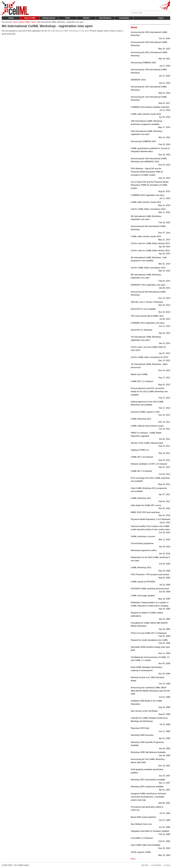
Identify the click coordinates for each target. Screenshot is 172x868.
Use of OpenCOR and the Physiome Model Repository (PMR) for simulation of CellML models (150, 187)
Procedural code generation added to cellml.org (150, 810)
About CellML (30, 18)
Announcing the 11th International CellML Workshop (150, 100)
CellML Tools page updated (150, 597)
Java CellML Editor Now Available (150, 847)
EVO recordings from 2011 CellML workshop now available (150, 481)
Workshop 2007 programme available (150, 788)
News (34, 22)
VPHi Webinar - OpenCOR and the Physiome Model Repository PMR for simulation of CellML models (150, 173)
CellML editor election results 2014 (150, 238)
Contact (167, 865)
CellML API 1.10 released (150, 459)
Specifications (105, 18)
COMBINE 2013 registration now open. (150, 325)
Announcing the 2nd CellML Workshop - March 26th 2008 (150, 763)
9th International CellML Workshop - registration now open (150, 220)
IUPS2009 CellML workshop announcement (150, 590)
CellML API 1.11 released (150, 383)
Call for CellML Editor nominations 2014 (150, 270)
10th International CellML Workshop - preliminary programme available (150, 124)
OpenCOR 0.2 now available (150, 311)
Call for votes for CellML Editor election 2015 (150, 252)
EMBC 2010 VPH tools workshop (150, 514)
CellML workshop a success (150, 538)
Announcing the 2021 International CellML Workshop (150, 56)
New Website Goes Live (150, 826)
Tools (68, 18)
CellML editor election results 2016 (150, 116)
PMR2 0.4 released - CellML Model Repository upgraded (150, 436)
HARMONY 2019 (150, 82)
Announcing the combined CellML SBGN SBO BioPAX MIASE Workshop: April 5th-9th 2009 (150, 693)
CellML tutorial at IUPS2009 (150, 583)
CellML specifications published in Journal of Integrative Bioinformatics (150, 152)
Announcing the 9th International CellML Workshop (150, 230)
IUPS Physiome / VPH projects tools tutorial (150, 576)
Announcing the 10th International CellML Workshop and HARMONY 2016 (150, 162)
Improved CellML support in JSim (150, 414)
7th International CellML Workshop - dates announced (150, 368)
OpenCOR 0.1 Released (150, 332)
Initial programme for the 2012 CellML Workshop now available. (150, 405)
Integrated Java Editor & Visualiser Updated (150, 833)
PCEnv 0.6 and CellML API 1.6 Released (150, 635)
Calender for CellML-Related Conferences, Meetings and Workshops (150, 721)
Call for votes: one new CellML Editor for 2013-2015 (150, 350)
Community (124, 18)
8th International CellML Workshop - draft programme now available (150, 261)
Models (86, 18)
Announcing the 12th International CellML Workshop (150, 90)
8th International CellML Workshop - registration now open (150, 278)
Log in (161, 18)
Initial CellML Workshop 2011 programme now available (150, 492)
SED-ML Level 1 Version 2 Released (150, 304)
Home (11, 18)
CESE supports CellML (150, 854)
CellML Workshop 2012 (150, 421)
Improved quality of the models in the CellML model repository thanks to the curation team (150, 530)
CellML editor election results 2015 (150, 204)
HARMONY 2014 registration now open (150, 287)
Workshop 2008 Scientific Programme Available (150, 746)
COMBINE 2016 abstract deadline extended (150, 109)
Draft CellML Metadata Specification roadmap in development (150, 671)
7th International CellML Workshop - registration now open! (150, 340)
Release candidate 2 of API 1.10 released (150, 466)
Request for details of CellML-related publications (150, 616)
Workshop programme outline (150, 552)
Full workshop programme (150, 545)
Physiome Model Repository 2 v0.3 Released (150, 521)
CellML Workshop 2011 (150, 500)
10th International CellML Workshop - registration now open (150, 135)
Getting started (49, 18)
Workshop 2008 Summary (150, 737)
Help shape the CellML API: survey (150, 507)
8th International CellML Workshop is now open (68, 31)
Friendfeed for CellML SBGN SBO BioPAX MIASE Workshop (150, 626)
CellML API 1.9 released (150, 473)
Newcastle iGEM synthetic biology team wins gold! (150, 650)
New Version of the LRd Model (150, 713)
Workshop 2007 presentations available (150, 781)
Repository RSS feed (150, 730)
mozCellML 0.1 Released (150, 840)
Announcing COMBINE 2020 (150, 64)
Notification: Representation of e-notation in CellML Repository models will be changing (150, 606)
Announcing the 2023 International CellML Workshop (150, 46)
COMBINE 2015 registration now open (150, 197)
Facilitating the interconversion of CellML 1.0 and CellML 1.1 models (150, 661)
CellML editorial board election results (150, 428)
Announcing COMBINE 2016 (150, 143)
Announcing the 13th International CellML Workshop (150, 73)
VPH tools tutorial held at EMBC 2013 (150, 318)
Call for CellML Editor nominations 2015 (150, 211)
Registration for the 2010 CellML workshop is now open (150, 561)
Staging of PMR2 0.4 (150, 452)
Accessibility (156, 865)
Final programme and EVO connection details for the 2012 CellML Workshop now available (150, 393)
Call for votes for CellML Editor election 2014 (150, 245)
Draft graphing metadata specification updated (150, 773)
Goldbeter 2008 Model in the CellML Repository (150, 704)
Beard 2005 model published (150, 819)
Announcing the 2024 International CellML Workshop (150, 36)
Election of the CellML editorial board (150, 445)
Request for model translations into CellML (150, 642)
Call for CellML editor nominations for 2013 (150, 359)
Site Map (145, 865)
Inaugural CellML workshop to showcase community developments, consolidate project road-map (150, 798)
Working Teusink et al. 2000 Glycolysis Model (150, 681)
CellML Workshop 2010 (150, 569)
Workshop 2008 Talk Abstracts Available (150, 754)
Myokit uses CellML (150, 376)
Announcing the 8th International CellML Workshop (150, 295)
